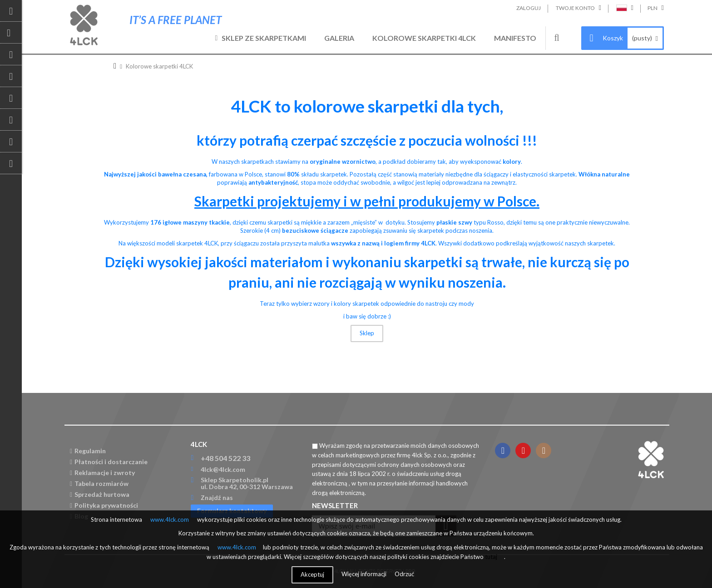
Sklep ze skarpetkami (264, 38)
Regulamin (88, 451)
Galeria (339, 38)
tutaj (491, 557)
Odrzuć (404, 574)
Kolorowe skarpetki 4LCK (424, 38)
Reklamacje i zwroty (102, 473)
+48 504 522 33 (225, 458)
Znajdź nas (217, 497)
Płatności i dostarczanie (109, 462)
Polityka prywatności (104, 505)
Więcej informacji (365, 574)
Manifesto (515, 38)
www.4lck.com (170, 519)
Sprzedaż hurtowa (100, 494)
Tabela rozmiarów (99, 483)
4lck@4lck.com (223, 469)
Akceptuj (312, 574)
